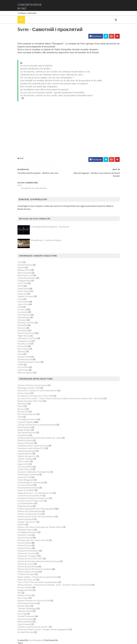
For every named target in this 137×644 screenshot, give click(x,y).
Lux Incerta (23, 312)
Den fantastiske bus (27, 432)
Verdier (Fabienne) (26, 616)
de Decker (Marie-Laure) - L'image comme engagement (43, 629)
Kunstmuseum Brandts (28, 488)
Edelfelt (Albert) (25, 440)
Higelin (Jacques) (26, 296)
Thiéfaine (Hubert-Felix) (29, 362)
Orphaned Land (25, 341)
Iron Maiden (23, 302)
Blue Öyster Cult (25, 275)
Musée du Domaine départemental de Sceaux (38, 561)
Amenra (21, 267)
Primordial (22, 346)
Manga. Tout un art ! (27, 522)
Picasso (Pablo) (25, 587)
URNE (20, 364)
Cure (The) (22, 283)
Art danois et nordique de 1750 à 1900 (35, 396)
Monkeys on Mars (26, 322)
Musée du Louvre (25, 564)
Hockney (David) (25, 485)
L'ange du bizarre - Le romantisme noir (35, 493)
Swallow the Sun (25, 359)
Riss (19, 593)
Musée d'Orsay (25, 548)
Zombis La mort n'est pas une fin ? (33, 627)
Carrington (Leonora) (27, 419)
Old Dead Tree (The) (27, 338)
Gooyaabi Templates (68, 640)
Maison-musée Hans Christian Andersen (36, 516)
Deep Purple (23, 288)
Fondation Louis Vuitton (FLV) (31, 448)
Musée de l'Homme (27, 553)
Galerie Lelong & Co (27, 456)
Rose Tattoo (23, 349)
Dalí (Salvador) (24, 427)
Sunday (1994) (24, 357)
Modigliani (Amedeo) (27, 532)
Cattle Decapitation (27, 278)
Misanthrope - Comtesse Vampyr (46, 240)
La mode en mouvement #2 (30, 495)
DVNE (21, 286)
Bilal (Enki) (23, 403)
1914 (20, 262)
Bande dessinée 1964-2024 (30, 401)
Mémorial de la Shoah (28, 572)
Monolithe (22, 325)
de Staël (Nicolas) (26, 632)
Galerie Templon (25, 459)
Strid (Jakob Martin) (27, 603)
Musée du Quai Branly (28, 566)
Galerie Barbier (25, 453)
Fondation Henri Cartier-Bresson (33, 446)
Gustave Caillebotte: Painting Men (34, 472)
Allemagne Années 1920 (29, 388)
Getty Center (24, 461)
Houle (20, 299)
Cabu (20, 417)
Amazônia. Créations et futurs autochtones (37, 390)
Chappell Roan (24, 280)
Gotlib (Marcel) (25, 469)
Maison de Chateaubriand (30, 511)
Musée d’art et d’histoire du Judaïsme (35, 569)
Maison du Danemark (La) (30, 514)
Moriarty (22, 328)
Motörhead (23, 330)
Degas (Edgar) (24, 430)
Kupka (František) (26, 490)
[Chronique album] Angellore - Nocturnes (50, 227)
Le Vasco (22, 309)
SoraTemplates (36, 640)
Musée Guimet (24, 543)
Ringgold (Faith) (25, 590)
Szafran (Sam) (24, 606)
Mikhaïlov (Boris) (26, 530)
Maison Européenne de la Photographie (36, 509)
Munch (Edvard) (25, 537)
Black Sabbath (24, 273)
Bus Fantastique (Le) (27, 414)
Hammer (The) (24, 477)
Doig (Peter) (23, 435)
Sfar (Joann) (23, 598)
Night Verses (24, 336)
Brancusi (22, 409)
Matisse (21, 524)
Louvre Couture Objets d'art (31, 501)
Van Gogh (22, 614)
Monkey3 (22, 320)
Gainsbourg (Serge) (27, 451)
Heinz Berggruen (25, 480)
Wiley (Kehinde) (25, 621)
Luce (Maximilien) (26, 503)
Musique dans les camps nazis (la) (33, 540)
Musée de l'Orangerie (28, 556)
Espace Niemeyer (26, 443)
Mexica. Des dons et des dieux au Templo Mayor (40, 527)
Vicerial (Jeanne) (25, 619)
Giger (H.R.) (23, 464)
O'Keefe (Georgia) (26, 574)
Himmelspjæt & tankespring (31, 482)
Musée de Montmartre (28, 551)
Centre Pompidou (26, 422)
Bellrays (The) (24, 270)
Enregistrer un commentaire (34, 188)
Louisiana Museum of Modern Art (33, 498)
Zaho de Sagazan (25, 372)
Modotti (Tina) (25, 535)
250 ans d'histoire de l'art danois (32, 385)
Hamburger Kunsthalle (28, 474)
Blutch (21, 406)
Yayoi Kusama (24, 624)
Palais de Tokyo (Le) (27, 579)
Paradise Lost (24, 344)
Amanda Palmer (25, 265)
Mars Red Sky (24, 315)
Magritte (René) (25, 506)
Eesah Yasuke (24, 291)
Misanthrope (24, 317)
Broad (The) (23, 411)
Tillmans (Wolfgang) (27, 608)
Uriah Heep (23, 370)
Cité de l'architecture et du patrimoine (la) (37, 425)
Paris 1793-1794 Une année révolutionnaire (38, 582)
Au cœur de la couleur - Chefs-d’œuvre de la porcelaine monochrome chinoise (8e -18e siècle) (61, 398)
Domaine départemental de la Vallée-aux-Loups (40, 438)
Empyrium (22, 294)
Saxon (20, 354)
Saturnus (22, 351)
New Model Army (26, 333)
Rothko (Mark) (25, 595)
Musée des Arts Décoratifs (30, 558)
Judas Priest (23, 304)
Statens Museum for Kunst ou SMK (34, 600)
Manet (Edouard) (25, 519)
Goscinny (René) (25, 467)
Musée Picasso (25, 545)
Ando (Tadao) (24, 393)
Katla (20, 307)
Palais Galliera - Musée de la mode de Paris (37, 577)
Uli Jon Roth (23, 367)
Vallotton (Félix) (25, 611)
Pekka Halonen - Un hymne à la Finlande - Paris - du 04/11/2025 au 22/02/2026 (54, 585)
